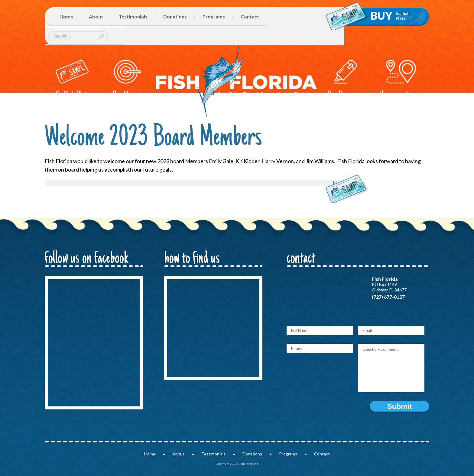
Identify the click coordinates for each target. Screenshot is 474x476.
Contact (250, 16)
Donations (175, 16)
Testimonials (133, 16)
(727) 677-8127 (388, 297)
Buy (390, 15)
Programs (214, 16)
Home (66, 16)
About (96, 16)
